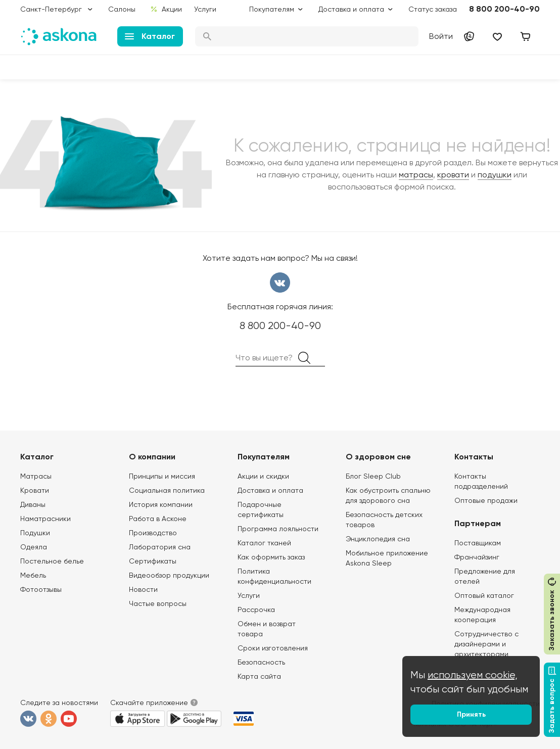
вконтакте (280, 283)
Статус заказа (433, 9)
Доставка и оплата (270, 490)
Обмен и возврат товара (267, 629)
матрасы (416, 175)
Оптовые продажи (486, 500)
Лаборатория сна (160, 547)
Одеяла (34, 547)
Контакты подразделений (481, 481)
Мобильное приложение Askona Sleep (387, 558)
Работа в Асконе (158, 519)
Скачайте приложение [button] (149, 703)
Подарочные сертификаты (261, 509)
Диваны (33, 504)
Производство (153, 533)
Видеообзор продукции (169, 575)
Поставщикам (478, 543)
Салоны (122, 9)
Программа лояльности (278, 529)
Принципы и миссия (162, 476)
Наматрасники (45, 519)
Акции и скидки (263, 476)
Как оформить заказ (271, 557)
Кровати (35, 490)
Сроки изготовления (273, 648)
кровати (453, 175)
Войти (441, 36)
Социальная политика (167, 490)
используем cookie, (473, 675)
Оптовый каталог (484, 595)
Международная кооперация (482, 615)
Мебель (33, 575)
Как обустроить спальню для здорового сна (388, 495)
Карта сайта (259, 676)
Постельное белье (52, 561)
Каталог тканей (264, 543)
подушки (495, 175)
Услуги (205, 9)
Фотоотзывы (41, 589)
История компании (161, 504)
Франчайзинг (477, 557)
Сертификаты (153, 561)
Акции (166, 9)
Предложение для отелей (485, 576)
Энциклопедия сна (378, 539)
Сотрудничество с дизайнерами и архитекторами (486, 644)
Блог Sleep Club (373, 476)
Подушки (35, 533)
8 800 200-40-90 (504, 9)
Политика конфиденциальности (274, 576)
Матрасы (36, 476)
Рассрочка (256, 610)
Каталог (150, 36)
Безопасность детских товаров (384, 520)
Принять (471, 714)
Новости (143, 589)
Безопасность (261, 662)
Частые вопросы (158, 603)
